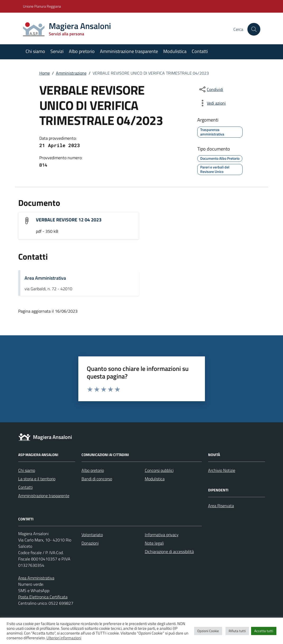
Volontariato (92, 535)
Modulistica (175, 51)
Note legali (154, 543)
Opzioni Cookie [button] (208, 631)
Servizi (57, 51)
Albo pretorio (82, 51)
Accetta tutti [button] (264, 631)
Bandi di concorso (97, 479)
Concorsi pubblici (159, 470)
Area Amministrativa (45, 278)
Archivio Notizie (222, 470)
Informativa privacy (162, 535)
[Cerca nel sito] (254, 29)
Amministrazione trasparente (129, 51)
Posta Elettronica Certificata (43, 597)
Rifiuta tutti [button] (237, 631)
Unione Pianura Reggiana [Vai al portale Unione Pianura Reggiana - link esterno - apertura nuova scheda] (42, 6)
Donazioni (90, 543)
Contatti (200, 51)
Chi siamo (35, 51)
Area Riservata (221, 506)
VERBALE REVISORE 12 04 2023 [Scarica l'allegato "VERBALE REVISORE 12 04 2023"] (69, 220)
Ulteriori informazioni (64, 638)
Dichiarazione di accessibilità (169, 551)
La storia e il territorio (37, 479)
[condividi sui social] (211, 89)
